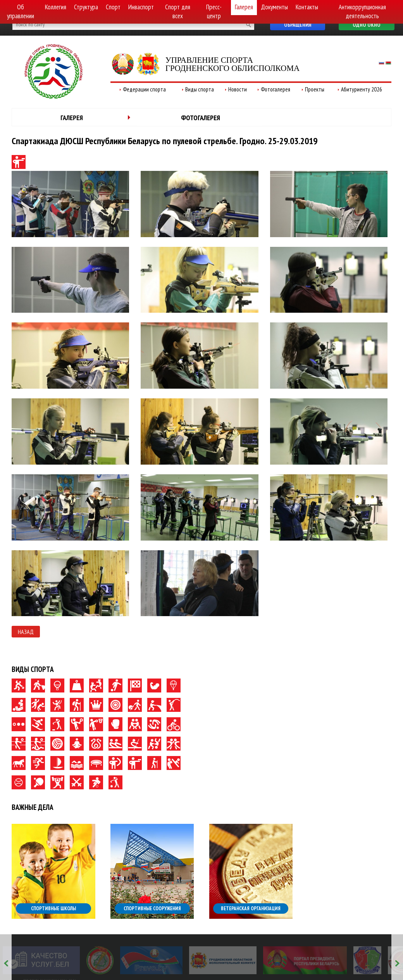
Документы (274, 7)
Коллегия (56, 7)
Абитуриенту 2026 (362, 89)
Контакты (307, 7)
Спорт (113, 7)
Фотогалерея (276, 89)
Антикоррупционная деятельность (362, 11)
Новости (238, 89)
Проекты (315, 89)
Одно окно (367, 25)
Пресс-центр (214, 11)
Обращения (298, 25)
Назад (26, 632)
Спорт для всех (178, 11)
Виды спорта (200, 89)
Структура (86, 7)
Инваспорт (141, 7)
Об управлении (21, 11)
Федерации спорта (144, 89)
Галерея (244, 7)
